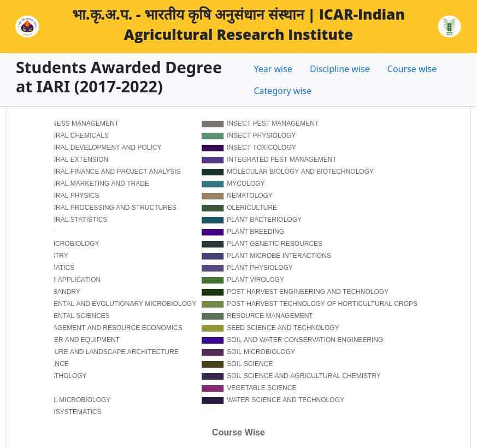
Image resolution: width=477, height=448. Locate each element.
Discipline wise (340, 69)
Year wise (273, 69)
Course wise (412, 69)
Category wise (283, 91)
